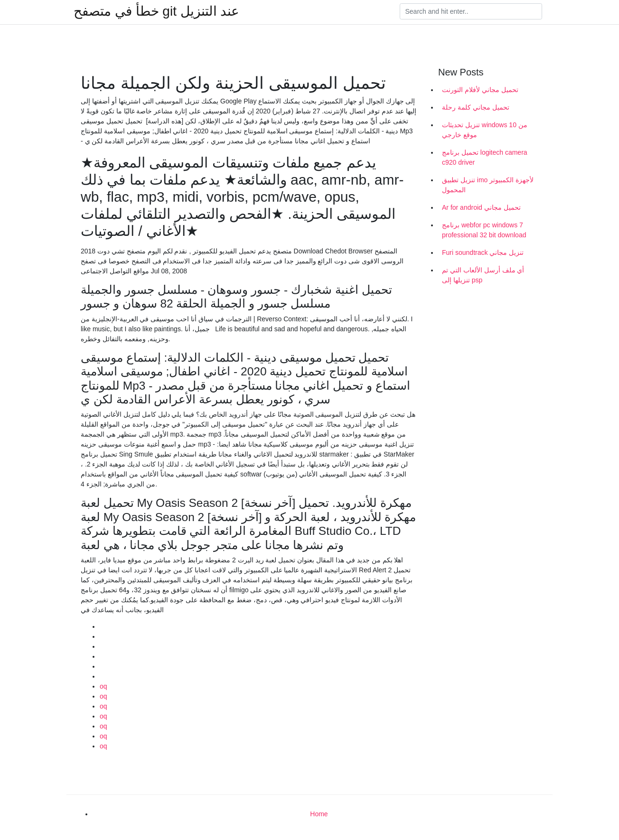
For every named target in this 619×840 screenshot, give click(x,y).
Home (319, 814)
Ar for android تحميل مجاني (481, 207)
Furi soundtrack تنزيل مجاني (483, 252)
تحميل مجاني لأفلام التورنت (480, 90)
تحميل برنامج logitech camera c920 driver (485, 157)
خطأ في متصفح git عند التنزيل (156, 11)
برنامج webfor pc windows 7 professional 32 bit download (484, 230)
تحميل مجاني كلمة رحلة (476, 107)
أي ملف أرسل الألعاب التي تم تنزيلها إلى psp (483, 275)
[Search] (471, 11)
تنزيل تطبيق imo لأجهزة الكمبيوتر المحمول (488, 185)
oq (103, 686)
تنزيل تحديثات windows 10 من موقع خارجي (485, 130)
